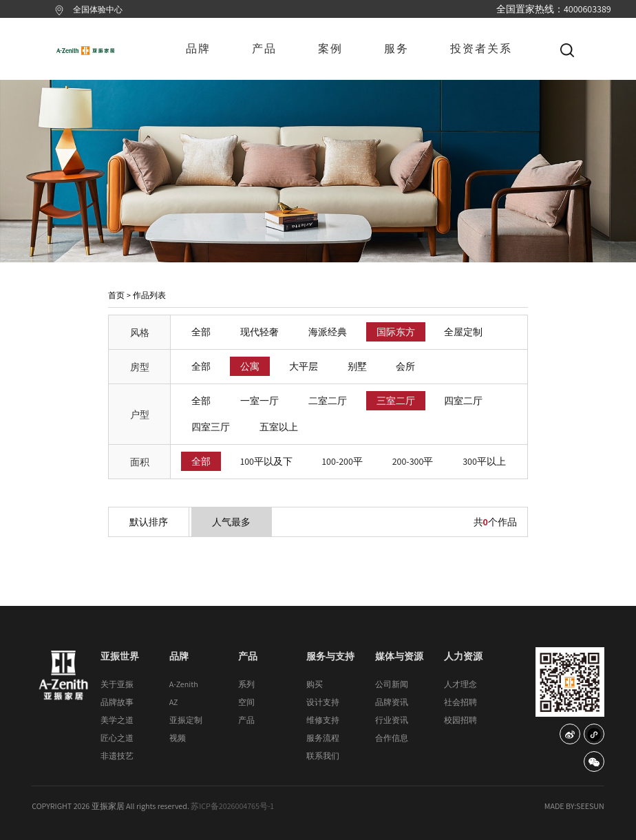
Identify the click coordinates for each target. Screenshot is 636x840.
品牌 (198, 49)
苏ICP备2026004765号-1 (232, 806)
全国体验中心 (98, 9)
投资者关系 (481, 49)
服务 (396, 49)
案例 (330, 49)
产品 (264, 49)
